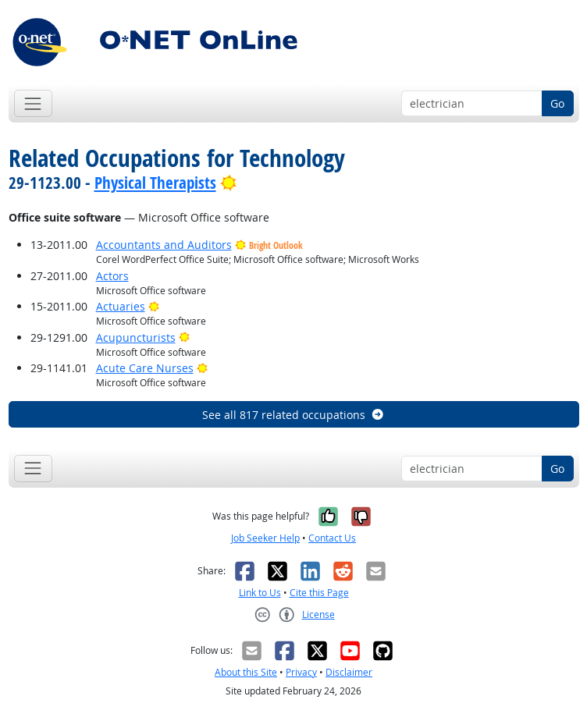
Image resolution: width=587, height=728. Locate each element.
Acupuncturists (136, 337)
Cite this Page (319, 593)
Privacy (301, 672)
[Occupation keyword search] (472, 104)
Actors (112, 276)
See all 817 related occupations (293, 415)
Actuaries (121, 306)
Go (557, 103)
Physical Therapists (155, 183)
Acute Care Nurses (145, 368)
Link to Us (260, 593)
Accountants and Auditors (164, 245)
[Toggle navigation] (33, 103)
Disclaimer (349, 672)
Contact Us (332, 538)
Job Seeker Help (265, 538)
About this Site (246, 672)
